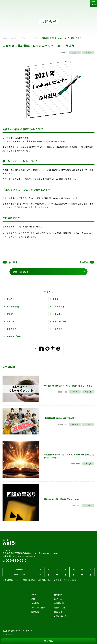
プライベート (59, 307)
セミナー (25, 38)
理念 (33, 599)
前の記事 (10, 262)
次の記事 (87, 262)
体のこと (11, 321)
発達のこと (58, 329)
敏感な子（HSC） (61, 321)
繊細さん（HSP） (15, 336)
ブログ (35, 38)
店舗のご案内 (60, 607)
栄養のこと (12, 329)
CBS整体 (35, 603)
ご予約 (50, 641)
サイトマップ (27, 631)
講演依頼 (58, 595)
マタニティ (58, 314)
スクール (58, 599)
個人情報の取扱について (12, 631)
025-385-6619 (16, 561)
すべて (50, 292)
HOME (5, 38)
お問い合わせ (60, 616)
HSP (33, 616)
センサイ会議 (13, 307)
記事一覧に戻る (21, 272)
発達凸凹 (35, 612)
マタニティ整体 (38, 607)
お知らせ (15, 38)
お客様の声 (59, 603)
